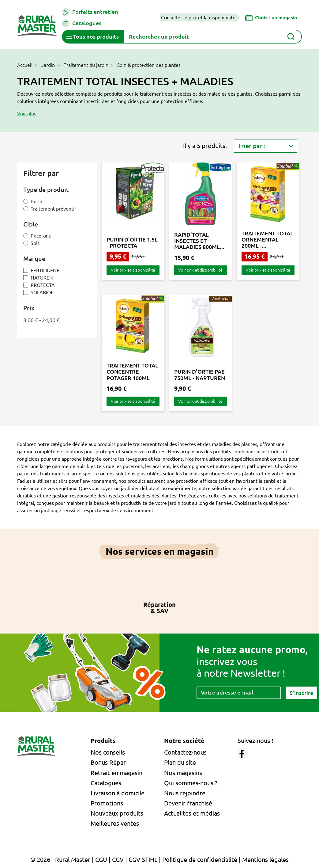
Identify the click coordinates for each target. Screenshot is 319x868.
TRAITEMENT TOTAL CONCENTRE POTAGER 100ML (132, 372)
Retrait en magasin (116, 773)
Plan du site (180, 762)
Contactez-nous (185, 752)
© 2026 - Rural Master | (63, 860)
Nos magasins (183, 773)
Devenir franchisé (188, 803)
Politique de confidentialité (200, 860)
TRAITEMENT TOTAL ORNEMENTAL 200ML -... (267, 240)
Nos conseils (108, 752)
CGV (118, 860)
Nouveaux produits (117, 813)
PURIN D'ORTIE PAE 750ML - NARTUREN (200, 375)
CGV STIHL (143, 860)
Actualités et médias (192, 813)
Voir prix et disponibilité (133, 270)
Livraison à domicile (118, 793)
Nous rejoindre (185, 793)
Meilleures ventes (115, 823)
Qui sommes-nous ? (191, 783)
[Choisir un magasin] (271, 17)
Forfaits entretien (90, 12)
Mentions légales (265, 860)
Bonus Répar (108, 762)
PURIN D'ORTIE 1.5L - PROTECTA (132, 242)
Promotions (107, 803)
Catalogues (82, 23)
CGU (101, 860)
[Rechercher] (213, 37)
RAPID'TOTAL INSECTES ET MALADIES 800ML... (199, 241)
